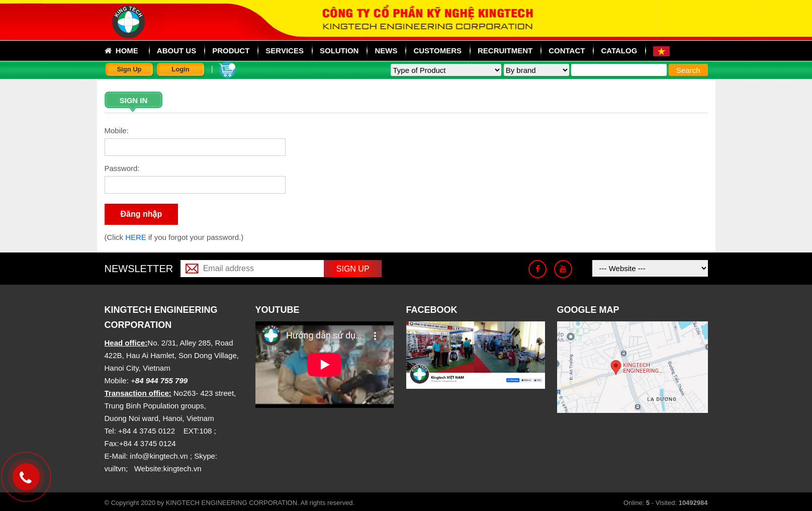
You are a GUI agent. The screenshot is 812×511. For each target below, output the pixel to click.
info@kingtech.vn (159, 456)
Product (231, 51)
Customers (437, 51)
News (386, 51)
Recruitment (505, 51)
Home (121, 51)
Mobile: (117, 131)
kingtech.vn (183, 469)
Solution (339, 51)
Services (285, 51)
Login (180, 69)
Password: (122, 168)
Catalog (619, 51)
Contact (567, 51)
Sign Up (129, 69)
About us (176, 51)
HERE (137, 237)
